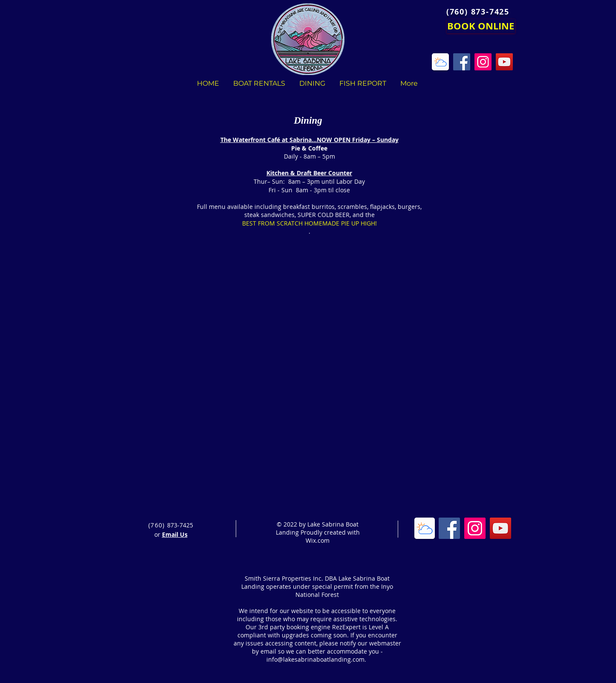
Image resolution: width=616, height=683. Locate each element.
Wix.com (318, 540)
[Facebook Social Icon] (449, 528)
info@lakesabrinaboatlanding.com (315, 659)
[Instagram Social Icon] (475, 528)
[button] (295, 286)
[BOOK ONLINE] (481, 26)
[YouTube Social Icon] (500, 528)
